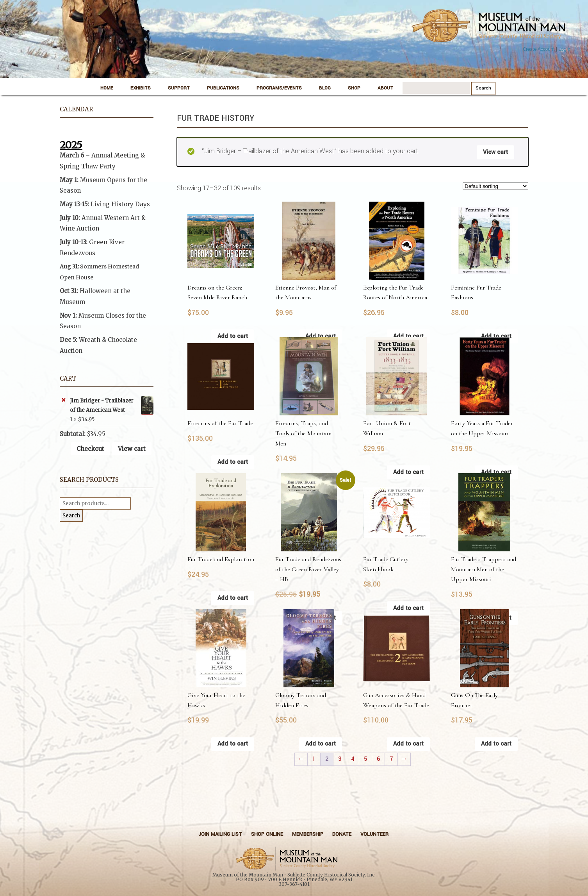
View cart (495, 152)
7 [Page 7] (391, 759)
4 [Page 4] (353, 759)
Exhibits (141, 88)
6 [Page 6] (378, 759)
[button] (107, 321)
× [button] (63, 400)
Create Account (539, 49)
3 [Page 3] (340, 759)
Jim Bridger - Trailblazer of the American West (112, 405)
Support (179, 88)
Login (564, 49)
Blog (325, 88)
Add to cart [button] (233, 336)
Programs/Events (279, 88)
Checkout (90, 449)
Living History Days (120, 204)
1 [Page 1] (314, 759)
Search (71, 516)
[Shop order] (495, 186)
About (385, 88)
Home (107, 88)
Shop (354, 88)
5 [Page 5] (365, 759)
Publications (223, 88)
